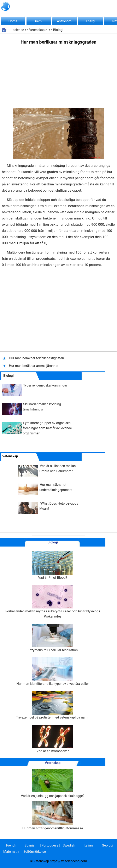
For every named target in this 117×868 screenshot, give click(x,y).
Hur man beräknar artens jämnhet (34, 366)
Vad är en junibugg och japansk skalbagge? (53, 783)
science (18, 30)
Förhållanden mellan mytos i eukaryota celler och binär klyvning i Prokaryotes (53, 602)
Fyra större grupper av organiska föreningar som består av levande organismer (47, 428)
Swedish (69, 845)
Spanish (31, 845)
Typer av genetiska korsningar (45, 385)
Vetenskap (37, 30)
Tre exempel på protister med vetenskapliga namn (53, 705)
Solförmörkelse (35, 852)
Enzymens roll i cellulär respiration (53, 638)
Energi (91, 21)
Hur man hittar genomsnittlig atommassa (53, 816)
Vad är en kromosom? (53, 739)
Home (13, 21)
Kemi (39, 21)
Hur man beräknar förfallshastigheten (36, 358)
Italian (88, 845)
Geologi (107, 845)
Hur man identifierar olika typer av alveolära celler (53, 672)
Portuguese (50, 845)
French (11, 845)
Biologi (58, 30)
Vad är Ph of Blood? (53, 565)
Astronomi (65, 21)
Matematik (11, 852)
